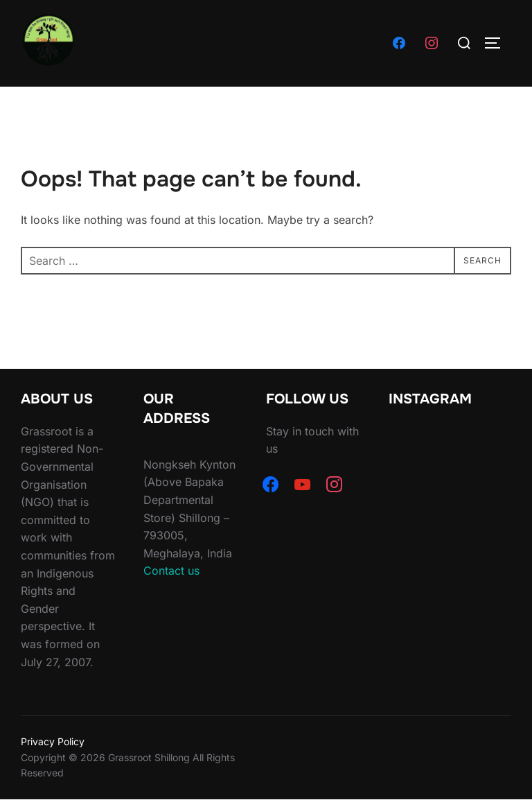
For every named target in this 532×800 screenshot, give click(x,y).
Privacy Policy (53, 741)
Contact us (171, 571)
